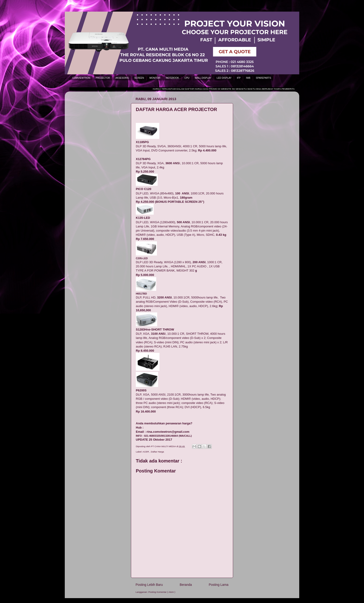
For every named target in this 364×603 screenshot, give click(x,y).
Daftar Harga (158, 452)
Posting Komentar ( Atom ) (162, 592)
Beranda (186, 585)
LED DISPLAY (224, 78)
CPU (187, 78)
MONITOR (155, 78)
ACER (146, 452)
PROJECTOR (103, 78)
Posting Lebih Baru (149, 585)
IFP (239, 78)
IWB (248, 78)
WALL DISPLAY (203, 78)
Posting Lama (219, 585)
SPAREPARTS (263, 78)
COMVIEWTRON (81, 78)
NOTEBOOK (172, 78)
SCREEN (139, 78)
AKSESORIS (122, 78)
